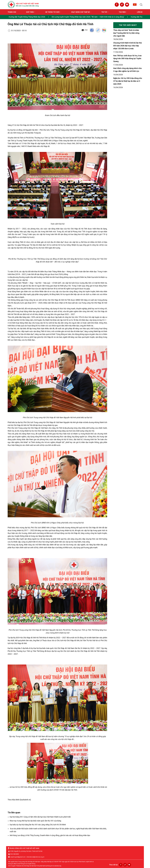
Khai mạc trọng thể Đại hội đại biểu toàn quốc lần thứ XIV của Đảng (35, 821)
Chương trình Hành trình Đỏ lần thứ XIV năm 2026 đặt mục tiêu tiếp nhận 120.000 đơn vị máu (128, 46)
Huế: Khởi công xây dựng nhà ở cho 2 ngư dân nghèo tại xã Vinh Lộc (127, 70)
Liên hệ (140, 12)
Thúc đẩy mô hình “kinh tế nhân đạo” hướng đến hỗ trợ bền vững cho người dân (126, 33)
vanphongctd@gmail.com (18, 857)
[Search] (141, 5)
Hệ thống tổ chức (53, 12)
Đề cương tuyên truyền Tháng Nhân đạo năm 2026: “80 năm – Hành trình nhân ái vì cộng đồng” (88, 17)
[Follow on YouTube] (127, 5)
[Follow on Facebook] (117, 5)
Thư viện (123, 12)
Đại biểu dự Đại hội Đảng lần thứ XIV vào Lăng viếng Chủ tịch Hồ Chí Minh (38, 825)
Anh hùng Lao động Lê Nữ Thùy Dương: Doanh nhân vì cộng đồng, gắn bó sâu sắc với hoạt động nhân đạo (50, 835)
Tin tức (105, 12)
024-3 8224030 (14, 854)
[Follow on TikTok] (122, 5)
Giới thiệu (31, 12)
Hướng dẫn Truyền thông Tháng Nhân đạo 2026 (27, 17)
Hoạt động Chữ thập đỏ (81, 12)
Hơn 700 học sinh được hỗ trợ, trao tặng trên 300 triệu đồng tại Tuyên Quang (127, 58)
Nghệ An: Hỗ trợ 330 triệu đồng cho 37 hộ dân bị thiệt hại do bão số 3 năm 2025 (128, 81)
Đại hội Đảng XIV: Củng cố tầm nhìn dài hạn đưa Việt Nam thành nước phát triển (40, 817)
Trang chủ (12, 12)
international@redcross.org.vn (35, 857)
